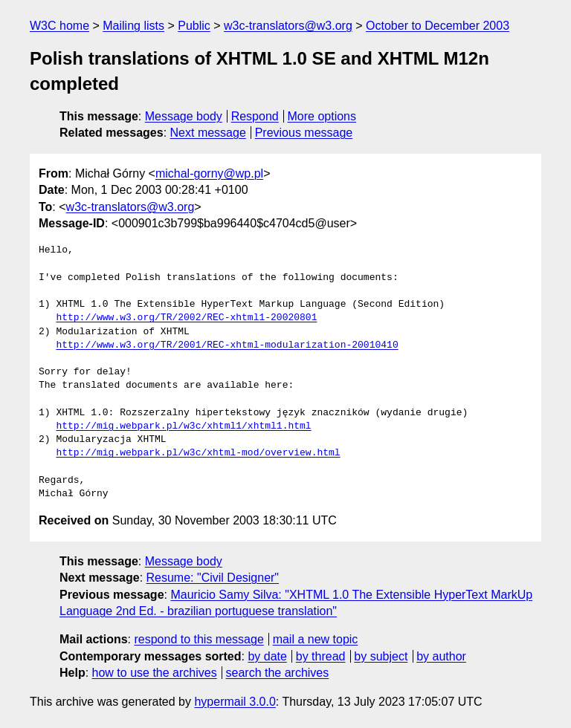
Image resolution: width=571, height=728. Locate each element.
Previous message (304, 133)
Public (194, 26)
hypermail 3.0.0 (235, 702)
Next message (208, 133)
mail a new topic (316, 639)
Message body (184, 116)
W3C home (59, 26)
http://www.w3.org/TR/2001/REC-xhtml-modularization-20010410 (227, 345)
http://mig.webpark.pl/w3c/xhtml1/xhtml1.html (183, 426)
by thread (321, 656)
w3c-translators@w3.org (288, 26)
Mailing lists (133, 26)
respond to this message (199, 639)
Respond (255, 116)
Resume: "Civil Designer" (213, 578)
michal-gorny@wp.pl (209, 173)
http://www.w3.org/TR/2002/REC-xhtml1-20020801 (186, 318)
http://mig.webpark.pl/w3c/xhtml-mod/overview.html (198, 453)
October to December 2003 (438, 26)
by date (267, 656)
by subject (381, 656)
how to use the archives (155, 673)
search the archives (278, 673)
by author (441, 656)
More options (322, 116)
